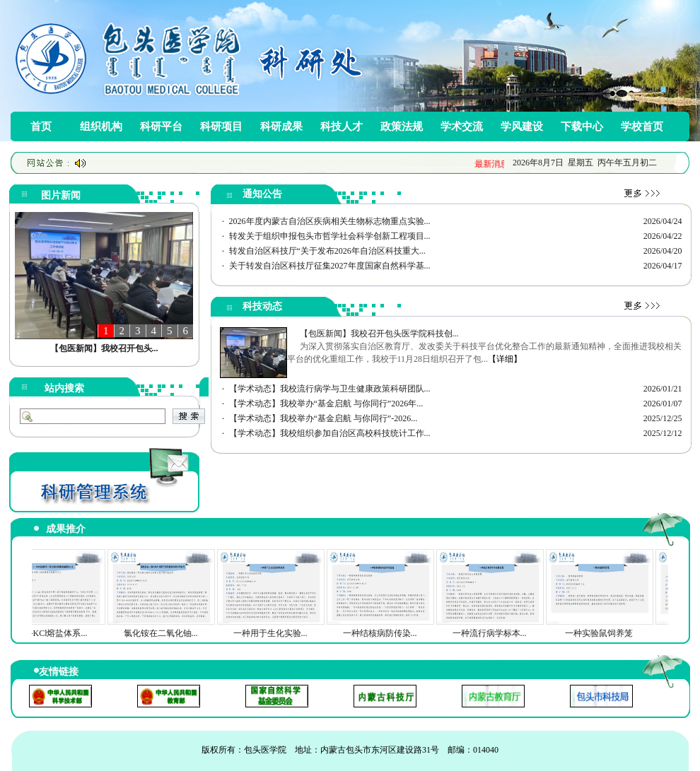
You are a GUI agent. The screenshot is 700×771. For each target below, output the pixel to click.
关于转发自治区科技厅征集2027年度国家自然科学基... (330, 266)
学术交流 (462, 126)
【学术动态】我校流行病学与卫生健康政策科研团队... (330, 389)
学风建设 (522, 126)
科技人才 (342, 126)
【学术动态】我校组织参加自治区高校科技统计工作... (330, 433)
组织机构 (101, 126)
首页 (41, 126)
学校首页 (642, 126)
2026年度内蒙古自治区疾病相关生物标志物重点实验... (330, 221)
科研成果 (281, 126)
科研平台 (161, 126)
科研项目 (221, 126)
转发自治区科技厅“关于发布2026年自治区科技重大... (327, 251)
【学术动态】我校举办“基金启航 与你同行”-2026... (323, 418)
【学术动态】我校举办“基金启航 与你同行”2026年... (326, 404)
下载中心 (582, 126)
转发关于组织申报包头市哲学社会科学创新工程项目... (330, 236)
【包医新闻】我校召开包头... (104, 348)
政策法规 (402, 126)
